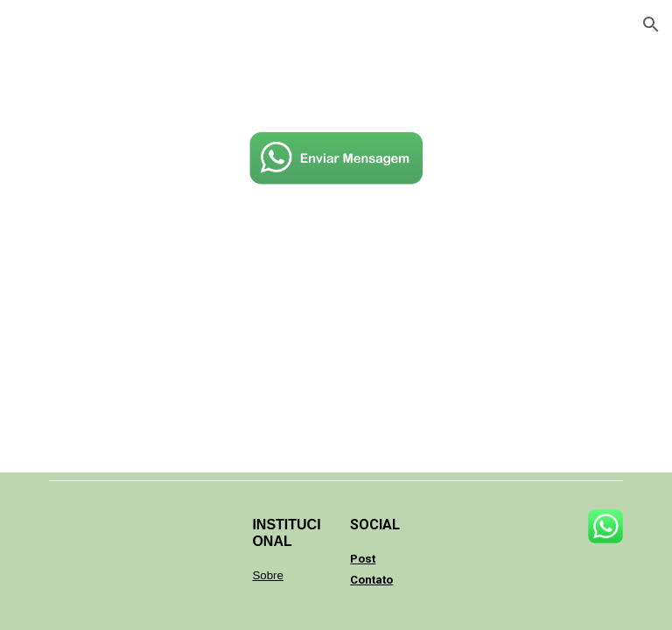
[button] (651, 24)
